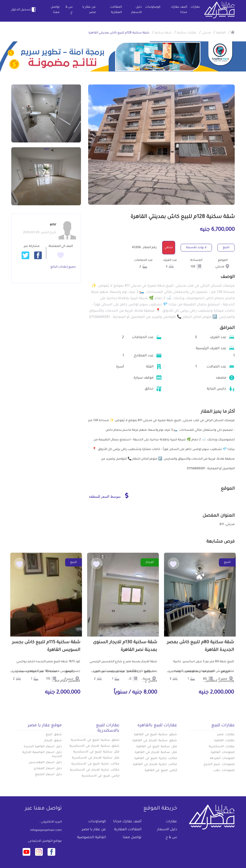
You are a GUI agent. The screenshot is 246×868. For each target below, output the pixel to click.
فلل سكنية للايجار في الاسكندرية (96, 758)
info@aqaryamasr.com (46, 830)
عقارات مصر (226, 735)
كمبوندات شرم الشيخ (219, 765)
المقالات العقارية (116, 10)
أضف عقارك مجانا (179, 10)
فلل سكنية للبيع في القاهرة (157, 747)
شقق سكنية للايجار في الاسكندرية (94, 746)
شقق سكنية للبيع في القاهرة (155, 735)
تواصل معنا (55, 10)
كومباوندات (153, 7)
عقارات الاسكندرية (222, 747)
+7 (46, 173)
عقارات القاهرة (224, 741)
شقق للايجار (53, 741)
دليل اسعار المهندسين (45, 763)
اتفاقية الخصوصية (92, 838)
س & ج (69, 10)
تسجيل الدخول (24, 10)
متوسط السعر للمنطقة (109, 495)
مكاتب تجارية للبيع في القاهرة (156, 759)
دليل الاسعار (136, 10)
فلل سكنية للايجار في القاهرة (156, 752)
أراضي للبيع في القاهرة (161, 771)
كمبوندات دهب (224, 771)
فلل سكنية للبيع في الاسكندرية (96, 752)
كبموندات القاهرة (223, 752)
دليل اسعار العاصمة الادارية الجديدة (42, 755)
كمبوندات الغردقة (222, 759)
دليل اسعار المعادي (48, 769)
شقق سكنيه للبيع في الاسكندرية (95, 740)
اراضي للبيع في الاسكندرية (101, 776)
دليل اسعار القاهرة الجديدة (43, 747)
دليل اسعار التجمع (48, 775)
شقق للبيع (54, 735)
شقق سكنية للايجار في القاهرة (155, 741)
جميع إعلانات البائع (63, 267)
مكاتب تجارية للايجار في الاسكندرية (95, 770)
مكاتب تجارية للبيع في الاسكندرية (95, 764)
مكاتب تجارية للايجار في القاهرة (155, 765)
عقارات (195, 7)
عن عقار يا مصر (89, 10)
